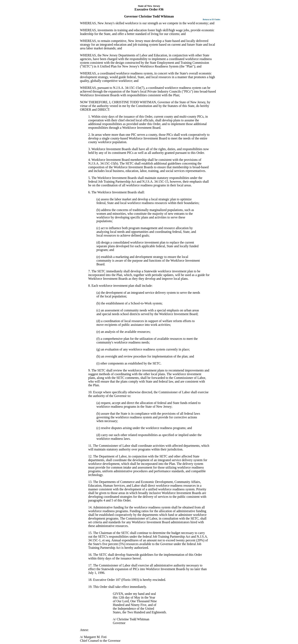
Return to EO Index (211, 19)
